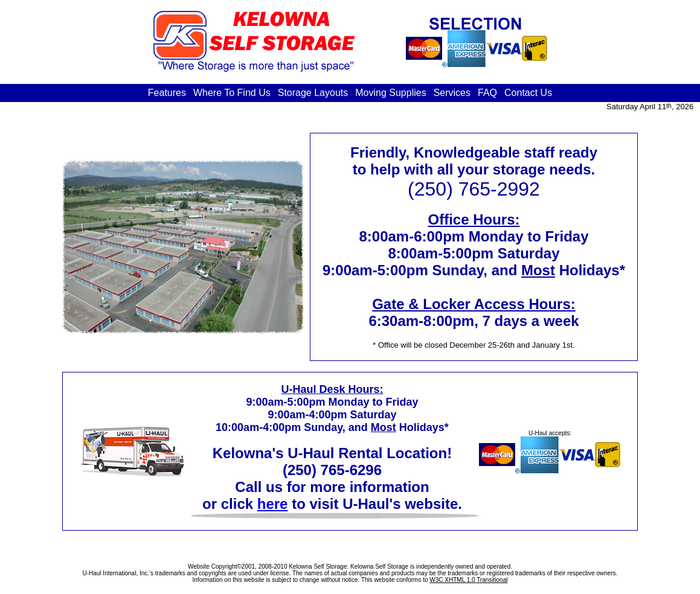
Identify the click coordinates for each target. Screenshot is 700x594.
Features (167, 93)
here (273, 504)
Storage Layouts (313, 93)
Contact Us (528, 93)
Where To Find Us (232, 93)
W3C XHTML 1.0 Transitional (468, 580)
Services (452, 93)
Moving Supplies (390, 93)
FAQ (487, 93)
